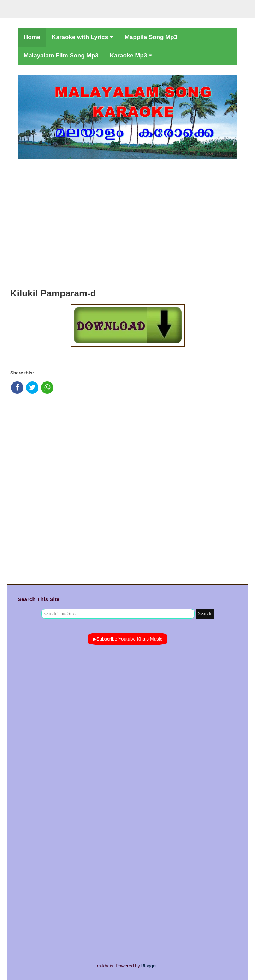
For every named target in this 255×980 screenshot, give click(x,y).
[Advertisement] (127, 222)
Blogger (149, 966)
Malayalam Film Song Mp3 (61, 56)
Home (32, 37)
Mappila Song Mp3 (151, 37)
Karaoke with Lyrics (82, 37)
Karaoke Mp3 (131, 56)
